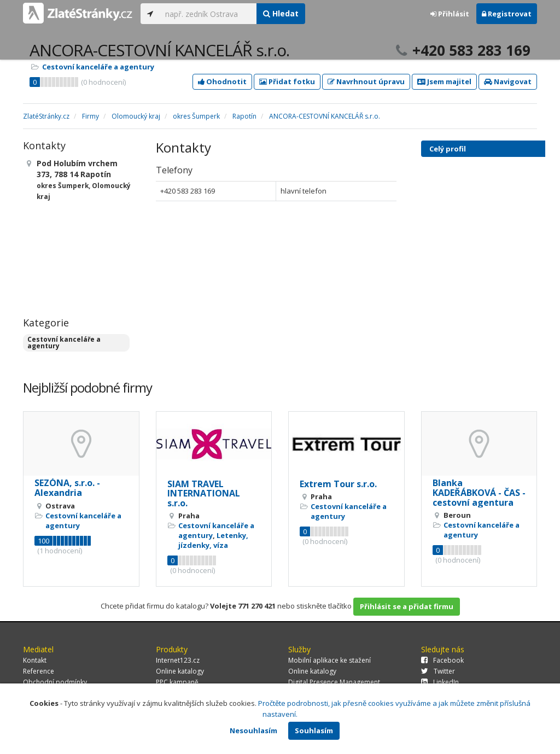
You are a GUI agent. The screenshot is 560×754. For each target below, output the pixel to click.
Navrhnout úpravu (366, 81)
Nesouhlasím (253, 730)
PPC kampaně (177, 682)
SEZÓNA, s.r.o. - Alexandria (67, 488)
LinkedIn (440, 682)
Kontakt (35, 660)
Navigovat (508, 81)
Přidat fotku (287, 81)
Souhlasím (314, 730)
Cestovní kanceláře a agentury (98, 67)
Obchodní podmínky (55, 682)
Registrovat (507, 14)
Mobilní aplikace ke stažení (329, 660)
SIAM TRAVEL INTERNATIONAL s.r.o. (204, 493)
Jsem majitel (444, 81)
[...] (208, 14)
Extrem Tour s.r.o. (338, 484)
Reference (39, 671)
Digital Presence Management (334, 682)
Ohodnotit (222, 81)
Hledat (281, 13)
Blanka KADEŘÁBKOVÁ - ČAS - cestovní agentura (479, 492)
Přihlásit (450, 14)
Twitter (438, 671)
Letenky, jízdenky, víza (213, 540)
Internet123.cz (178, 660)
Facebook (442, 660)
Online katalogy (180, 671)
